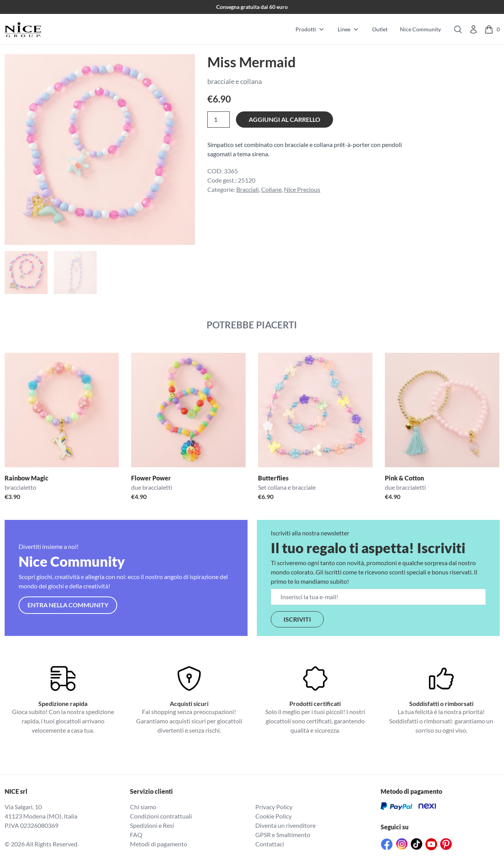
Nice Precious (302, 189)
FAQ (136, 835)
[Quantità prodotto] (219, 120)
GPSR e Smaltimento (283, 835)
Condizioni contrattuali (161, 816)
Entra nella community (68, 605)
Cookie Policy (273, 816)
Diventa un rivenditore (285, 825)
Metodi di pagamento (159, 844)
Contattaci (270, 844)
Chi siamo (143, 807)
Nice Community (420, 29)
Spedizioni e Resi (152, 825)
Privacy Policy (274, 807)
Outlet (380, 29)
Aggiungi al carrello (284, 119)
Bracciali (248, 189)
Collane (271, 189)
